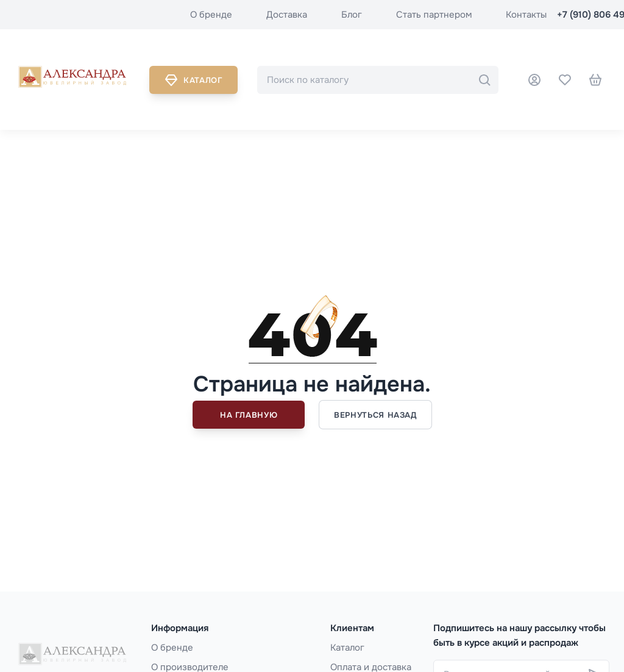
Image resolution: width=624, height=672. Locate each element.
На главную (249, 415)
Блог (352, 15)
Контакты (526, 15)
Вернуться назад (375, 415)
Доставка (287, 15)
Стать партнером (434, 15)
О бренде (211, 15)
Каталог (193, 80)
